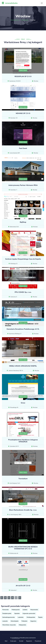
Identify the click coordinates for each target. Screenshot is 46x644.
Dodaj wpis (13, 641)
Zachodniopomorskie (9, 617)
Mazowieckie (34, 610)
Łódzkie (25, 610)
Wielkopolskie (31, 617)
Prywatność (38, 641)
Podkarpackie (16, 610)
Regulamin (29, 641)
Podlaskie (24, 621)
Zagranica (33, 621)
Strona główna (15, 20)
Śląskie (40, 617)
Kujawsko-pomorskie (29, 613)
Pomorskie (5, 610)
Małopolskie (22, 625)
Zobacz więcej (23, 70)
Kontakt (21, 641)
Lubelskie (21, 617)
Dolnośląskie (25, 20)
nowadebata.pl (16, 638)
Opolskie (17, 613)
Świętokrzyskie (7, 613)
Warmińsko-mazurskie (9, 625)
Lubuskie (5, 621)
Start (6, 641)
